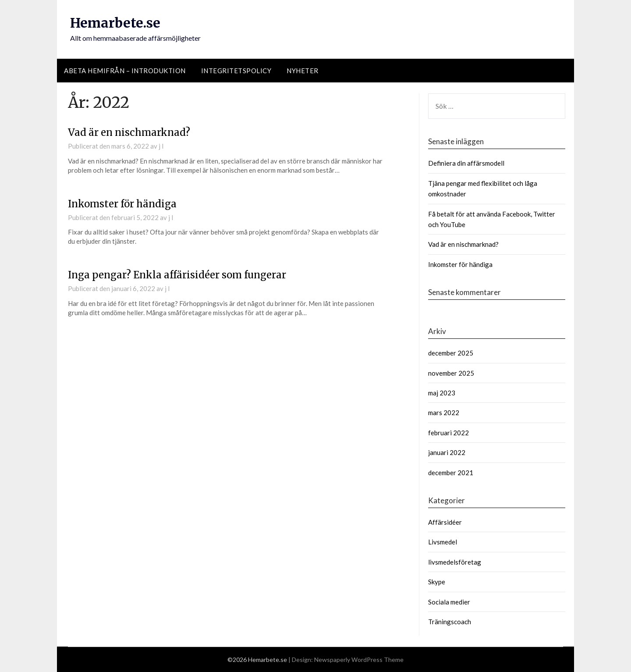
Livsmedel (443, 542)
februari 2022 (448, 433)
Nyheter (303, 71)
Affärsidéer (445, 522)
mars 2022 (444, 412)
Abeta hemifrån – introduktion (125, 71)
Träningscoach (450, 622)
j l (161, 146)
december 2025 (451, 353)
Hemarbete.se (115, 23)
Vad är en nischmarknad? (129, 132)
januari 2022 (447, 452)
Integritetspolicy (236, 71)
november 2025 (451, 373)
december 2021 (451, 473)
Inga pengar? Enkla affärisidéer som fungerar (177, 275)
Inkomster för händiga (122, 204)
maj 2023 (442, 393)
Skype (437, 582)
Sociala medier (449, 602)
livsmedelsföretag (455, 562)
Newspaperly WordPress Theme (359, 660)
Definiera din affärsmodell (466, 163)
